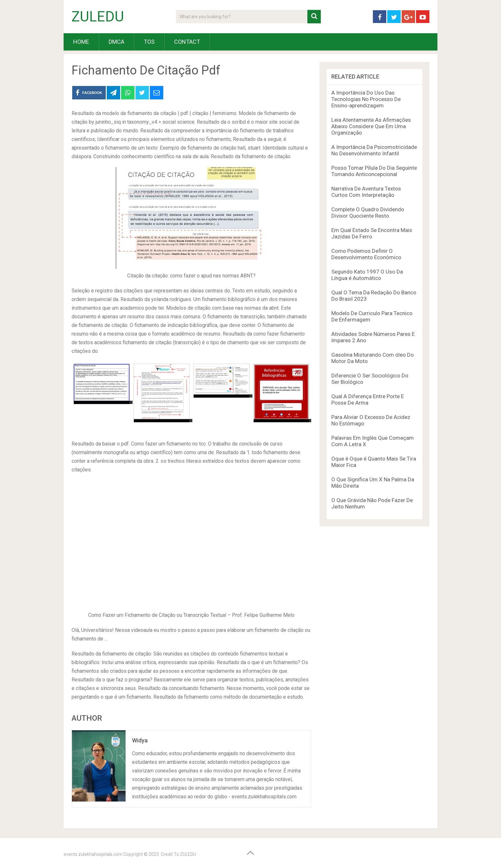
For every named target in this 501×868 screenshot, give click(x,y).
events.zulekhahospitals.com (93, 854)
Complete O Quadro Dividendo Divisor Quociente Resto (368, 213)
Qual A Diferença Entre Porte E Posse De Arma (368, 399)
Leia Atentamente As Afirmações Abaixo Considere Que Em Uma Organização (371, 126)
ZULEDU (98, 17)
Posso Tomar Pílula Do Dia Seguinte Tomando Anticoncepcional (374, 171)
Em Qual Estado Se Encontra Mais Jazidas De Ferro (372, 233)
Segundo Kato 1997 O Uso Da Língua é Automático (367, 275)
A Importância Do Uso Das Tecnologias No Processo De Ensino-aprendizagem (366, 99)
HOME (81, 42)
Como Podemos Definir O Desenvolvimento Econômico (366, 254)
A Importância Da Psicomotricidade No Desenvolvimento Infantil (374, 150)
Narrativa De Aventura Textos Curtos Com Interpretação (366, 192)
